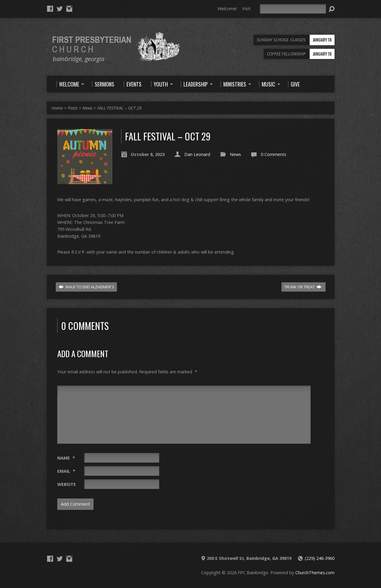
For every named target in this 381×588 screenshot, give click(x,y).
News (87, 108)
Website (67, 484)
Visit (246, 9)
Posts (73, 108)
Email (66, 471)
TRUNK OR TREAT (303, 287)
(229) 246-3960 (320, 558)
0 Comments (274, 154)
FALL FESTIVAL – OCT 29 (119, 108)
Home (57, 108)
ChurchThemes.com (315, 573)
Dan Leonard (197, 154)
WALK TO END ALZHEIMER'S (86, 287)
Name (66, 458)
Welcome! (227, 9)
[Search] (293, 9)
